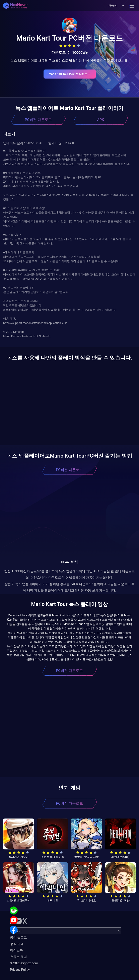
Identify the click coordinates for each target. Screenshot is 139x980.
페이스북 (16, 950)
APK (100, 120)
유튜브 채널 (18, 957)
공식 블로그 (18, 938)
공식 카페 (17, 944)
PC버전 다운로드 (39, 120)
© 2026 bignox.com (24, 963)
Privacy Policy (20, 970)
